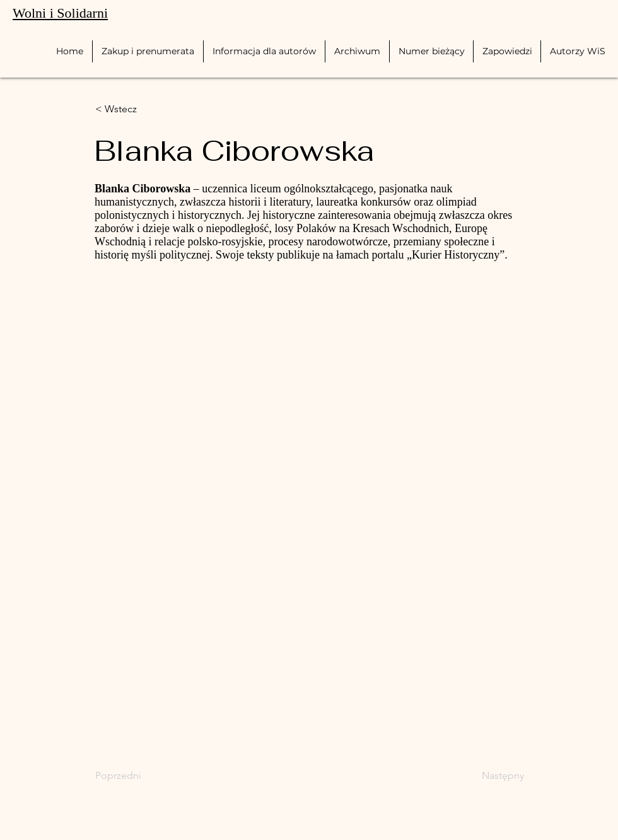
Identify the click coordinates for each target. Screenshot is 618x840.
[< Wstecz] (137, 109)
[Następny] (493, 776)
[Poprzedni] (137, 776)
